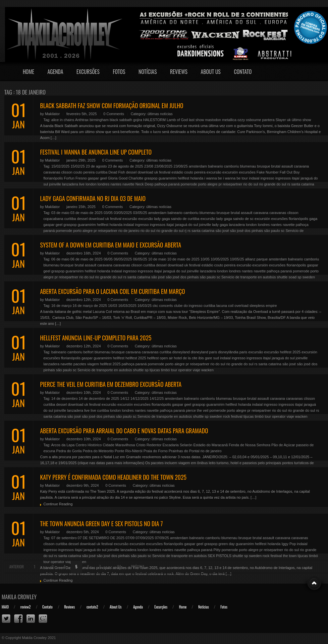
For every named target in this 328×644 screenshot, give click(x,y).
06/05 (108, 259)
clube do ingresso (188, 306)
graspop (151, 178)
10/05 (205, 259)
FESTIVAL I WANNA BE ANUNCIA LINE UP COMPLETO (96, 152)
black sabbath (121, 120)
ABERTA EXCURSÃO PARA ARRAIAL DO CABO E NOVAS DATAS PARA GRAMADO (124, 431)
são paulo (272, 231)
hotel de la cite (186, 358)
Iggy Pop (289, 544)
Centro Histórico (89, 445)
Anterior (17, 567)
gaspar (93, 178)
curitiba (102, 172)
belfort (88, 352)
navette (129, 184)
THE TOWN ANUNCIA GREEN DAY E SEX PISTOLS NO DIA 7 (101, 524)
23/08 (149, 166)
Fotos (119, 72)
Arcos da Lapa (63, 445)
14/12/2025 (139, 398)
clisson (67, 172)
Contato (243, 72)
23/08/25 (181, 166)
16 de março (61, 306)
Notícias (148, 72)
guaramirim (167, 178)
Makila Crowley (19, 597)
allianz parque (257, 259)
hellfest (183, 178)
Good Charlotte (131, 178)
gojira (138, 120)
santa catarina (303, 184)
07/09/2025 (145, 538)
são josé (222, 231)
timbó (165, 370)
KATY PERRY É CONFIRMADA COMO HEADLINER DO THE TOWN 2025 (113, 477)
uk (289, 120)
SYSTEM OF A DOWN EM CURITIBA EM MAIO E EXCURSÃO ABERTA (111, 245)
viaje (197, 370)
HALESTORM (154, 120)
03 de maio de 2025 (86, 213)
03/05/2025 (123, 213)
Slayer (281, 120)
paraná (174, 184)
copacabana (53, 219)
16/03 (113, 306)
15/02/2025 (60, 166)
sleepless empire (263, 306)
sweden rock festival (226, 416)
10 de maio (157, 259)
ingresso (267, 178)
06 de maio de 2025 (86, 259)
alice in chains (63, 120)
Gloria (113, 178)
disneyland (181, 352)
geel (104, 178)
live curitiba (100, 410)
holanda (197, 178)
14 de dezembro (65, 398)
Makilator (53, 114)
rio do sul (251, 184)
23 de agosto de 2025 (126, 166)
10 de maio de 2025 (183, 259)
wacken (207, 370)
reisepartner (232, 184)
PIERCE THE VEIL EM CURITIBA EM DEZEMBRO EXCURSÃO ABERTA (111, 384)
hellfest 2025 (136, 358)
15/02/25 (78, 166)
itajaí (296, 178)
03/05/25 (140, 213)
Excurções (161, 607)
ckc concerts (163, 306)
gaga (313, 219)
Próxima (138, 567)
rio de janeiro (129, 231)
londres (103, 184)
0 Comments (114, 114)
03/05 (108, 213)
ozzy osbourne (249, 120)
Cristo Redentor (149, 445)
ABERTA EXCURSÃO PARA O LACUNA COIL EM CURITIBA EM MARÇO (112, 291)
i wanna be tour (235, 178)
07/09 (130, 538)
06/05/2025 (123, 259)
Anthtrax (82, 120)
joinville (55, 184)
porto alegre (208, 184)
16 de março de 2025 (90, 306)
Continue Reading (58, 504)
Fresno (81, 178)
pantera (268, 120)
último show (301, 120)
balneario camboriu (224, 166)
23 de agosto (96, 166)
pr (220, 184)
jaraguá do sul (187, 225)
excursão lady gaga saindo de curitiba (169, 219)
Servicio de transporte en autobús (249, 277)
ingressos (283, 178)
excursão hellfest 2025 (282, 352)
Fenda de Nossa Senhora (250, 445)
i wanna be (213, 178)
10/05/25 (237, 259)
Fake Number (268, 172)
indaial (254, 178)
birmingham (99, 120)
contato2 (92, 607)
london (91, 184)
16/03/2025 (127, 306)
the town (290, 556)
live (82, 184)
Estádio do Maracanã (211, 445)
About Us (211, 72)
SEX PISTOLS (219, 556)
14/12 (125, 398)
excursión (230, 172)
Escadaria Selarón (178, 445)
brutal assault (282, 166)
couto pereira (84, 172)
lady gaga (220, 225)
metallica (229, 120)
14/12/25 (157, 398)
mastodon (213, 120)
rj (186, 231)
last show (196, 120)
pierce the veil (197, 410)
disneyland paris (204, 352)
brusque (264, 166)
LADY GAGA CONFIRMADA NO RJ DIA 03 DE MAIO (93, 198)
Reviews (179, 72)
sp (300, 277)
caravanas (52, 172)
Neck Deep (144, 184)
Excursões (88, 72)
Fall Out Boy (290, 172)
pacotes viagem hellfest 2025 (97, 364)
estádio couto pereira (189, 172)
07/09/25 (162, 538)
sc (283, 231)
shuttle (282, 277)
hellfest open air (160, 358)
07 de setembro (64, 538)
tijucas (155, 370)
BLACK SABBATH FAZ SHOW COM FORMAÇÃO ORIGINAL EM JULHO (112, 106)
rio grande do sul (273, 184)
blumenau (248, 166)
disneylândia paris (233, 352)
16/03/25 (145, 306)
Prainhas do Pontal (184, 451)
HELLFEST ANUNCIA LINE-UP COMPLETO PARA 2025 (96, 338)
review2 (25, 607)
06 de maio (60, 259)
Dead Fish (117, 172)
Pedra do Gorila (69, 451)
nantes (116, 184)
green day (226, 544)
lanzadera (70, 184)
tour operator (181, 370)
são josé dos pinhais (246, 231)
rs (289, 184)
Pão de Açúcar (283, 445)
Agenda (55, 72)
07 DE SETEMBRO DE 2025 (101, 538)
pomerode (189, 184)
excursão (214, 172)
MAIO (5, 607)
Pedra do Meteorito (98, 451)
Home (29, 72)
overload (242, 306)
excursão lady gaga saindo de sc (227, 219)
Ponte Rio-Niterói (129, 451)
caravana (301, 166)
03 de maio (60, 213)
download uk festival (154, 172)
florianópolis (53, 178)
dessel (132, 172)
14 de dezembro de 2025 (99, 398)
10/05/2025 (220, 259)
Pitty (217, 550)
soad (293, 277)
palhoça (161, 184)
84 (119, 567)
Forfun (69, 178)
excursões (247, 172)
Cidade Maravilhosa (119, 445)
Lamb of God (177, 120)
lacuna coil (225, 306)
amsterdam (198, 166)
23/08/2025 (164, 166)
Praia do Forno (156, 451)
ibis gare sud (209, 358)
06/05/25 (140, 259)
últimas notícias (160, 114)
